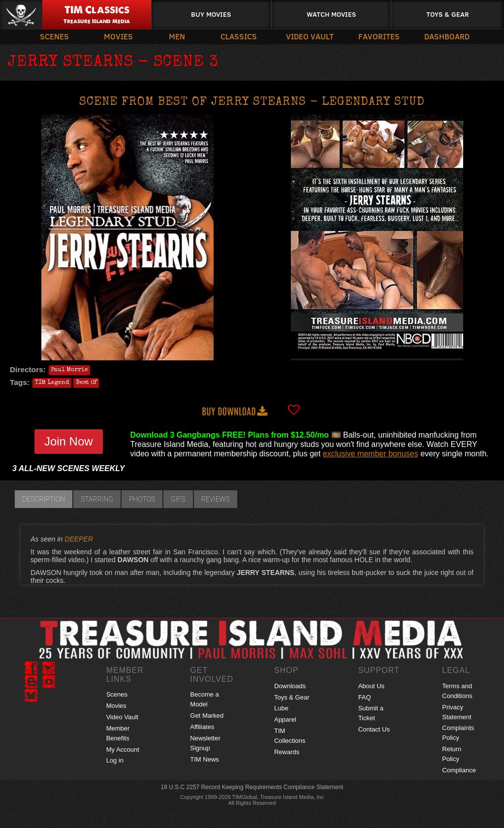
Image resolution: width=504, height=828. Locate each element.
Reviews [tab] (216, 499)
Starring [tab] (97, 499)
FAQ (365, 697)
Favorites (379, 36)
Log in (115, 760)
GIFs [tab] (178, 499)
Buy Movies (211, 14)
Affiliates (202, 727)
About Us (371, 686)
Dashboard (447, 36)
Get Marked (207, 716)
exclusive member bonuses (371, 454)
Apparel (285, 719)
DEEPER (79, 539)
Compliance (459, 770)
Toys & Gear (448, 14)
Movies (118, 36)
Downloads (290, 686)
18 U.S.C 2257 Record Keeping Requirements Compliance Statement (252, 787)
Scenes (54, 36)
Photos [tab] (142, 499)
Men (177, 36)
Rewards (287, 752)
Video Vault (310, 36)
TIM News (205, 759)
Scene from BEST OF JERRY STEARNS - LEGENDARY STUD (252, 102)
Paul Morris (69, 370)
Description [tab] (44, 499)
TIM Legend (52, 383)
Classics (239, 36)
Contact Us (374, 729)
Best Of (86, 383)
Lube (281, 708)
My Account (123, 749)
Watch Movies (331, 14)
